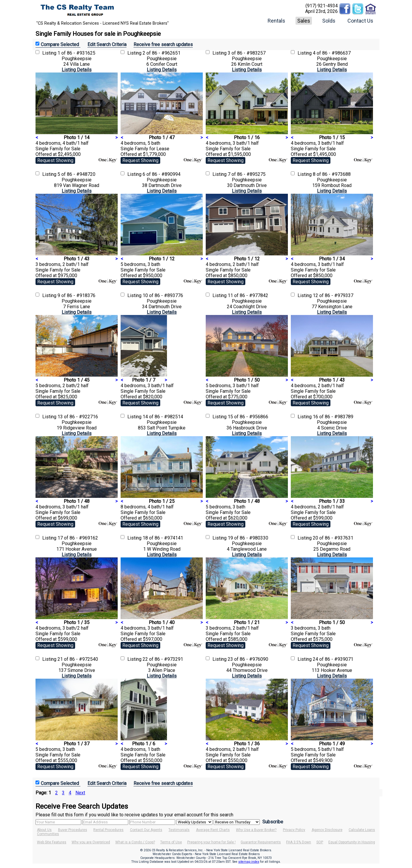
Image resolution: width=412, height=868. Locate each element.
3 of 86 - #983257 (247, 53)
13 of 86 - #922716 (78, 417)
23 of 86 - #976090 (248, 659)
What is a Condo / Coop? (135, 842)
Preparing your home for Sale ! (211, 842)
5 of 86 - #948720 (76, 174)
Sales (304, 21)
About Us (44, 830)
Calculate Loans (362, 830)
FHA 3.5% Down (299, 842)
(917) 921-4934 (322, 6)
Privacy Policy (294, 830)
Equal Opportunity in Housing (352, 842)
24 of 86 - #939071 (333, 659)
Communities (48, 834)
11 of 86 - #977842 (248, 295)
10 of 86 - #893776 (163, 295)
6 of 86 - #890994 (162, 174)
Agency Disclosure (327, 830)
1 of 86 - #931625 (76, 53)
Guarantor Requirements (261, 842)
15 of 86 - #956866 (248, 417)
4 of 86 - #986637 (332, 53)
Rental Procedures (108, 830)
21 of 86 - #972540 (78, 659)
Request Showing (55, 160)
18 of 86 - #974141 (163, 538)
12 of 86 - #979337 (333, 295)
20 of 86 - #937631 (333, 538)
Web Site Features (52, 842)
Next (80, 793)
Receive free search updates (163, 44)
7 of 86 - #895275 (247, 174)
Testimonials (179, 830)
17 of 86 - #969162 (78, 538)
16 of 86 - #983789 (333, 417)
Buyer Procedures (73, 830)
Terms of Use (171, 842)
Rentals (276, 21)
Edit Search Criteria (107, 44)
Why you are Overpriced (91, 842)
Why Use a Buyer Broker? (256, 830)
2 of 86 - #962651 (162, 53)
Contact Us (360, 21)
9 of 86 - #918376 (76, 295)
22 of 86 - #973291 (163, 659)
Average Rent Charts (213, 830)
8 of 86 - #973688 (332, 174)
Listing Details (77, 70)
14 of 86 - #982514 (163, 417)
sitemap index (249, 862)
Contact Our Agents (146, 830)
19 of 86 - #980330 (248, 538)
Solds (329, 21)
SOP (320, 842)
